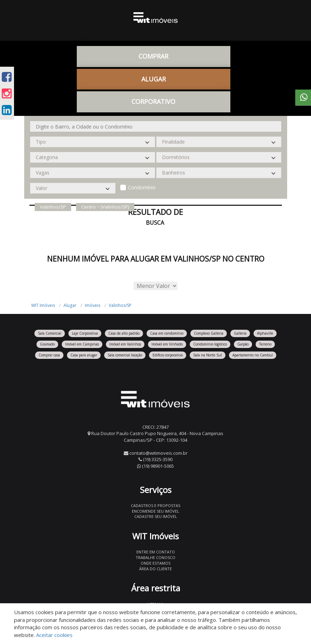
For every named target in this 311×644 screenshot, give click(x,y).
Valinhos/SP (120, 305)
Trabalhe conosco (155, 557)
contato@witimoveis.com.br (158, 453)
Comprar (153, 56)
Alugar (154, 79)
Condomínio (142, 187)
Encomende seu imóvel (155, 511)
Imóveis (93, 305)
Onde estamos (155, 563)
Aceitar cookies (54, 635)
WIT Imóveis (43, 305)
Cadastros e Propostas (155, 505)
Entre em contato (156, 552)
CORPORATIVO (153, 101)
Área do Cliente (155, 569)
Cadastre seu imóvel (156, 516)
